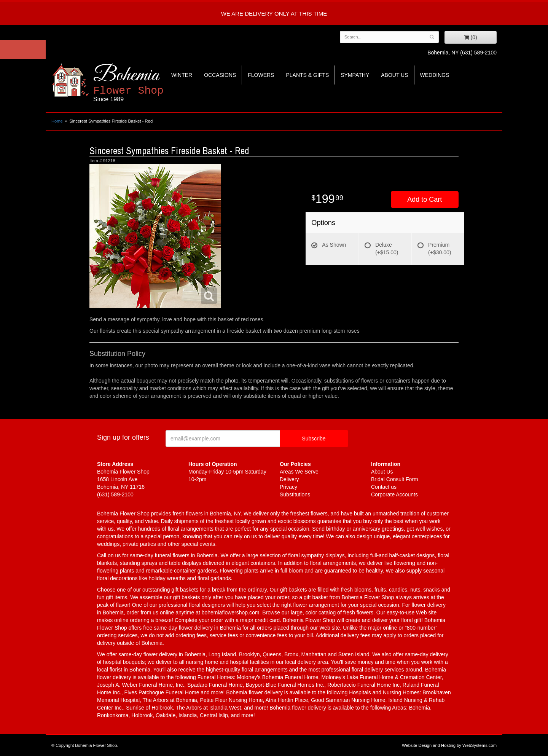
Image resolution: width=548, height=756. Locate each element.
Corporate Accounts (394, 494)
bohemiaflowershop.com (231, 612)
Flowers (261, 75)
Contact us (384, 487)
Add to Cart (425, 199)
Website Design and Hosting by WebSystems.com (449, 745)
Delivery (289, 479)
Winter (182, 75)
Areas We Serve (299, 472)
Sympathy (355, 75)
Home (57, 121)
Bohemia (147, 83)
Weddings (435, 75)
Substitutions (295, 494)
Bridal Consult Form (395, 479)
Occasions (220, 75)
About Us (394, 75)
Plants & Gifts (307, 75)
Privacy (288, 487)
